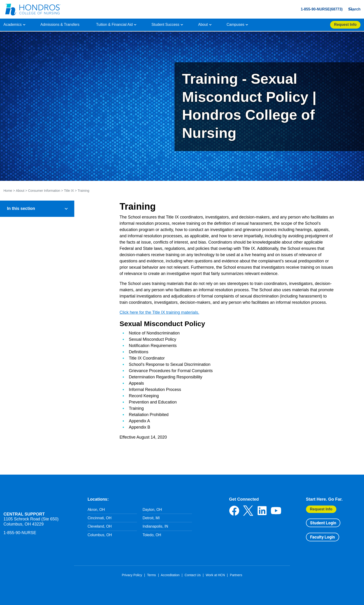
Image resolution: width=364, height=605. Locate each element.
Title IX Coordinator (25, 331)
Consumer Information (44, 191)
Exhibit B (16, 385)
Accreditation (16, 228)
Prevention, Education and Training (38, 320)
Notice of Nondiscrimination (32, 293)
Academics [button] (13, 25)
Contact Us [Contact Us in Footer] (193, 575)
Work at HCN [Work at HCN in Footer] (215, 575)
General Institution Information (30, 218)
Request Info (321, 509)
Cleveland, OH (100, 526)
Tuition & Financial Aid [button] (114, 25)
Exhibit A (16, 374)
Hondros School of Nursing (31, 499)
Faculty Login (323, 537)
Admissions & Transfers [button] (60, 25)
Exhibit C (16, 395)
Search (353, 9)
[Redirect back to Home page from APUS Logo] (32, 9)
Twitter (248, 511)
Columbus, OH (100, 535)
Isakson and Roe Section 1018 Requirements (31, 431)
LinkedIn (262, 511)
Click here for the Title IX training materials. (159, 312)
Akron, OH (96, 510)
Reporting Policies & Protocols (34, 341)
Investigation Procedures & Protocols (39, 352)
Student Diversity (19, 261)
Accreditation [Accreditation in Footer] (170, 575)
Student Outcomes (21, 272)
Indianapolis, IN (155, 526)
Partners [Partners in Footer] (236, 575)
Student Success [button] (166, 25)
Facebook (234, 511)
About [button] (203, 25)
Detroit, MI (151, 518)
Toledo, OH (152, 535)
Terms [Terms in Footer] (151, 575)
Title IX (69, 191)
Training (83, 191)
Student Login (323, 523)
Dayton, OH (152, 510)
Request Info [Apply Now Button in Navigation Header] (345, 25)
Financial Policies (20, 250)
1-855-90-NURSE (20, 533)
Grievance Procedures (28, 363)
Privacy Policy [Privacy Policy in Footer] (132, 575)
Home (8, 191)
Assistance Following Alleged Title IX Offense (39, 306)
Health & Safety (18, 239)
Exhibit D (16, 406)
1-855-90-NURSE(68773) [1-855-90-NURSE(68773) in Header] (314, 9)
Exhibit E (16, 417)
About (20, 191)
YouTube (276, 511)
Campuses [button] (235, 25)
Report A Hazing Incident (26, 444)
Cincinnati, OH (99, 518)
